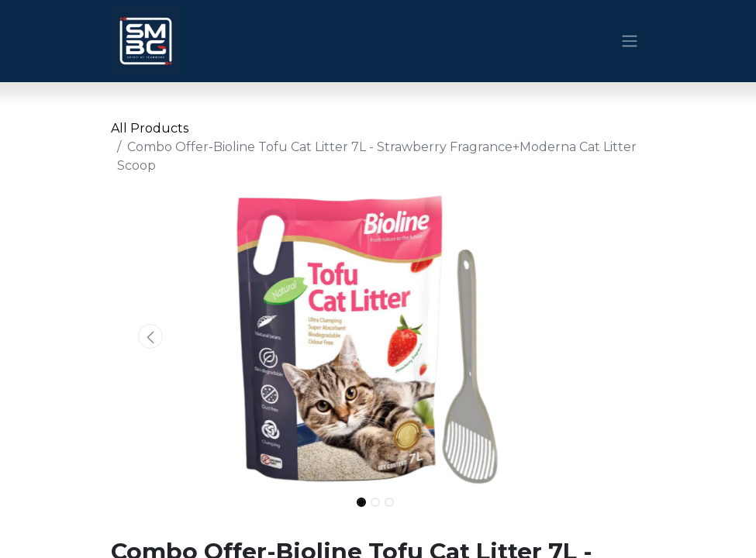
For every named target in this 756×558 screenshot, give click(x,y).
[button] (151, 336)
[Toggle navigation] (630, 41)
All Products (150, 128)
